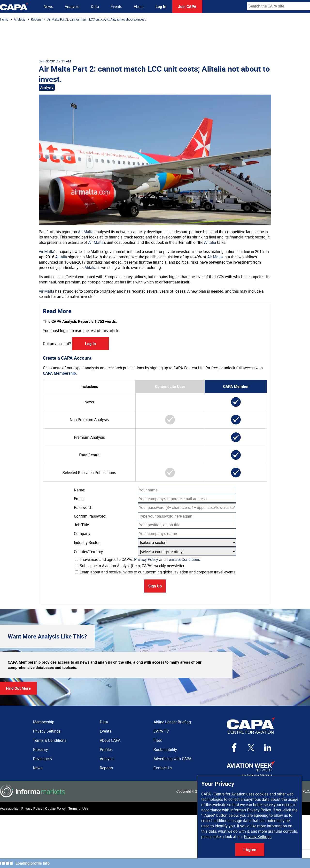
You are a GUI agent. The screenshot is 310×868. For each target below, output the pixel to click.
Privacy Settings (258, 837)
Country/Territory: (89, 552)
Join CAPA (187, 7)
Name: (79, 490)
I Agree (250, 850)
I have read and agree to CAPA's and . (138, 559)
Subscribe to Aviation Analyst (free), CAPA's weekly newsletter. (130, 566)
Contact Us (163, 768)
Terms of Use (78, 809)
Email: (79, 499)
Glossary (40, 749)
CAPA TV (161, 731)
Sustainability (165, 749)
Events (116, 7)
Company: (83, 534)
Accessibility (9, 809)
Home (4, 19)
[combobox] (279, 6)
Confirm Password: (90, 516)
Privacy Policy (146, 559)
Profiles (106, 749)
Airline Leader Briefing (172, 722)
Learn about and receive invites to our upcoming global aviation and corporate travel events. (156, 572)
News (48, 7)
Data (95, 7)
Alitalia (210, 242)
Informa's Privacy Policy (251, 810)
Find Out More (18, 688)
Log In (161, 7)
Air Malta (86, 232)
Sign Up (155, 586)
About (139, 7)
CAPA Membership (59, 373)
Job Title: (82, 525)
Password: (83, 507)
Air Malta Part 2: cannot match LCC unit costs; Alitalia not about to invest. (97, 19)
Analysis (72, 7)
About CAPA (110, 740)
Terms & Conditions (183, 559)
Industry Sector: (87, 542)
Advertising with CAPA (172, 759)
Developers (42, 759)
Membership (44, 722)
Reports (36, 19)
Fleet (158, 740)
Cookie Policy (55, 809)
